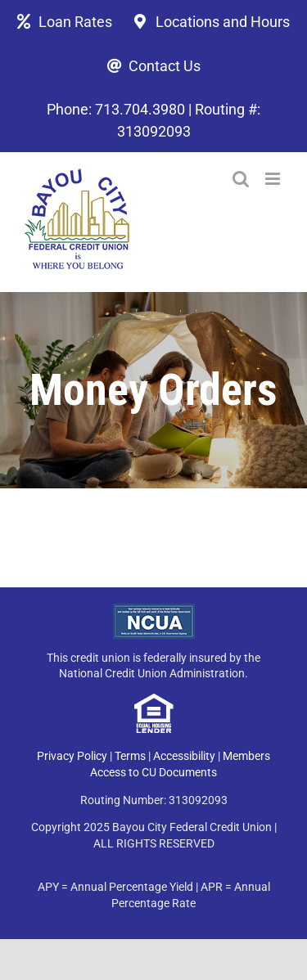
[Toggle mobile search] (241, 179)
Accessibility (184, 756)
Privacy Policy (72, 756)
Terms (130, 756)
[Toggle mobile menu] (274, 179)
